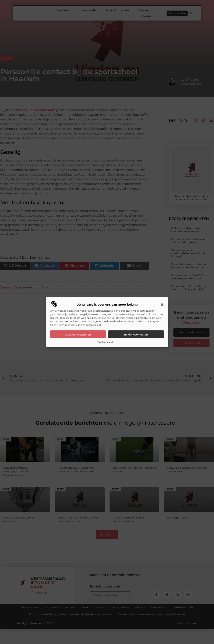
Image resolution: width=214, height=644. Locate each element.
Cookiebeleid (105, 342)
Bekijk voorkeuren (136, 335)
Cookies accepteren (78, 335)
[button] (162, 305)
